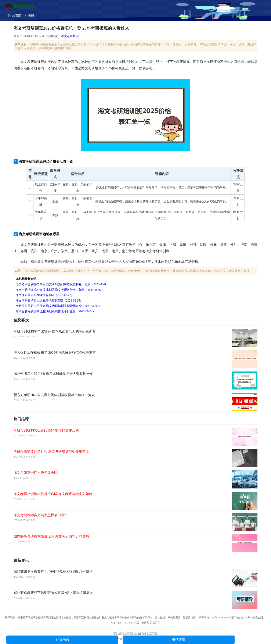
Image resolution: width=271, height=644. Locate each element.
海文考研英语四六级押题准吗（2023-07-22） (45, 295)
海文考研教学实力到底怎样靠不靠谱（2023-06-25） (49, 301)
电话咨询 (179, 640)
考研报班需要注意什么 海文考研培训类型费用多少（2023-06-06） (59, 306)
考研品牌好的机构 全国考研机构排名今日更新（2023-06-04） (56, 311)
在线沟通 (62, 640)
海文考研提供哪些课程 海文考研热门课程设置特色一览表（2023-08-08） (63, 284)
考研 (31, 16)
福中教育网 (14, 16)
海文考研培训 (70, 36)
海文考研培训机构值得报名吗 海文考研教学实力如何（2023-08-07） (60, 290)
